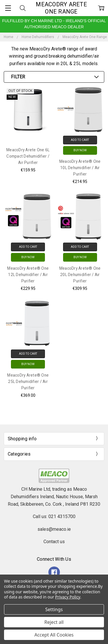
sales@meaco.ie (54, 529)
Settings (54, 609)
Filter (18, 77)
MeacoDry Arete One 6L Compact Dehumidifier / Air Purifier (28, 156)
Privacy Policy (68, 597)
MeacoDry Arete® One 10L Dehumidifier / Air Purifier (80, 168)
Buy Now (80, 150)
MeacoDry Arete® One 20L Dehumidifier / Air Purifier (80, 275)
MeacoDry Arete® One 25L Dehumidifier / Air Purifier (28, 382)
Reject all (54, 622)
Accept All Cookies (54, 635)
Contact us (54, 542)
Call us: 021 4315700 (54, 516)
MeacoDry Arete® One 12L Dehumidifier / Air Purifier (28, 275)
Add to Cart (80, 140)
